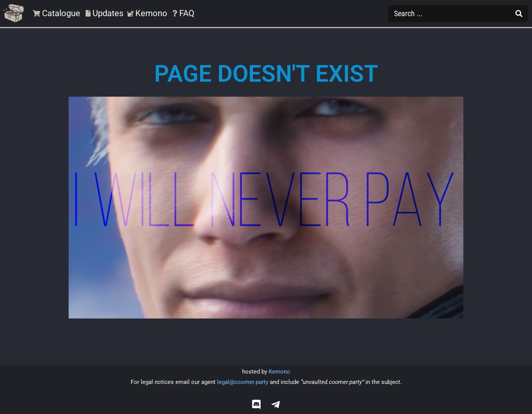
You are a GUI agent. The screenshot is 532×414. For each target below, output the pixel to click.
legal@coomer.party (243, 382)
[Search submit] (519, 13)
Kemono (279, 372)
